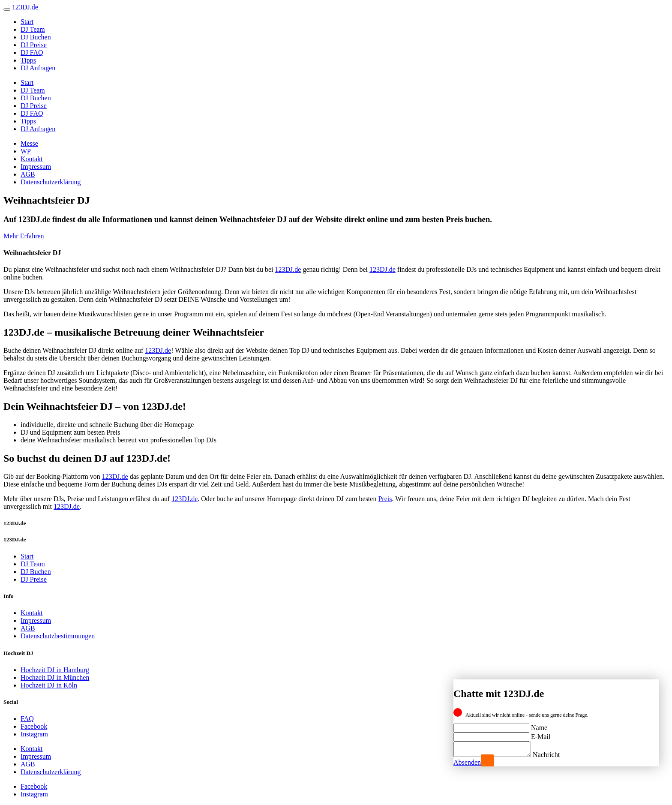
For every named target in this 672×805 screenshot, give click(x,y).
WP (26, 151)
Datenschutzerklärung (51, 182)
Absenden (467, 762)
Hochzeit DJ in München (55, 677)
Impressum (36, 167)
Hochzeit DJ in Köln (49, 685)
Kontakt (32, 159)
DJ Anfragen (38, 68)
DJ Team (33, 29)
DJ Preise (34, 45)
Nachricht (555, 755)
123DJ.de (288, 269)
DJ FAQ (32, 53)
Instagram (34, 734)
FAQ (27, 719)
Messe (29, 143)
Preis (385, 499)
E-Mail (541, 734)
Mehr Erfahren (24, 236)
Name (539, 725)
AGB (28, 174)
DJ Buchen (36, 37)
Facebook (34, 726)
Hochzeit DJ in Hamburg (55, 670)
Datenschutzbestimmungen (58, 636)
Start (27, 22)
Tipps (28, 60)
